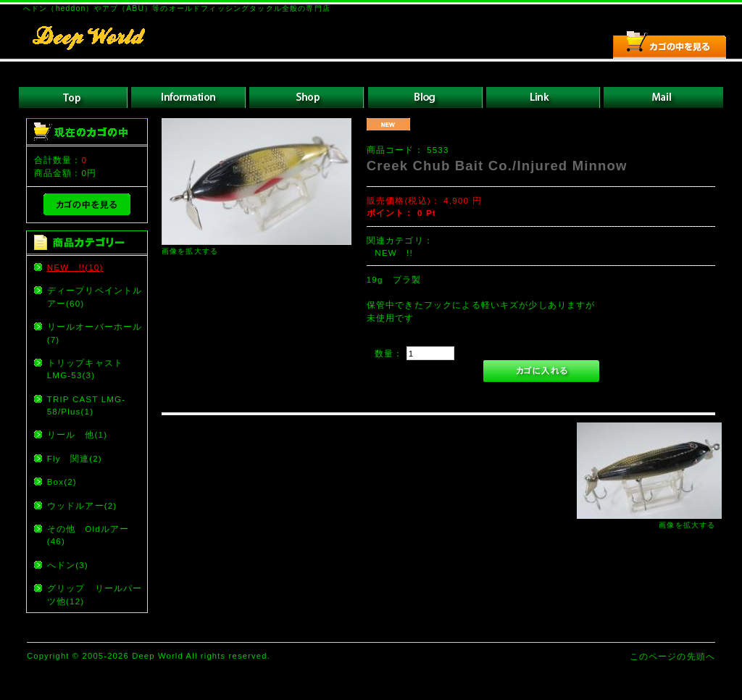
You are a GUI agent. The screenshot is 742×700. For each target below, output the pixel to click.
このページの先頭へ (672, 656)
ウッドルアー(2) (82, 505)
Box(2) (62, 482)
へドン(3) (68, 565)
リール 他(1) (77, 434)
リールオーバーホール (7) (96, 333)
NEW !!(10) (75, 267)
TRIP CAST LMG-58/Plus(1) (87, 405)
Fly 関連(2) (75, 458)
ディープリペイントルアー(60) (95, 296)
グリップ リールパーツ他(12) (95, 594)
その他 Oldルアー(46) (88, 535)
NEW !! (393, 253)
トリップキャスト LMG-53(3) (90, 369)
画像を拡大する (190, 251)
